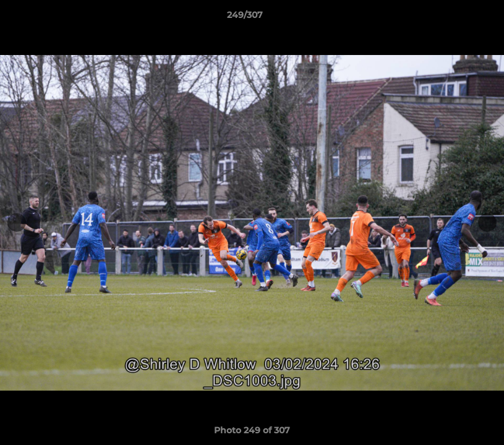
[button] (452, 18)
